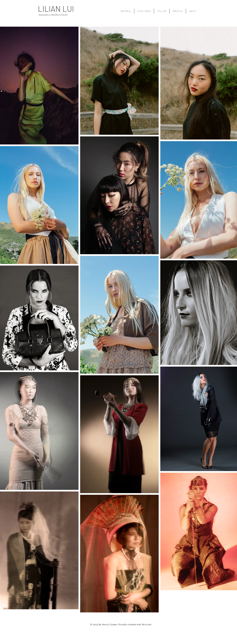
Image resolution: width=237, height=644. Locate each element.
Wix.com (147, 625)
